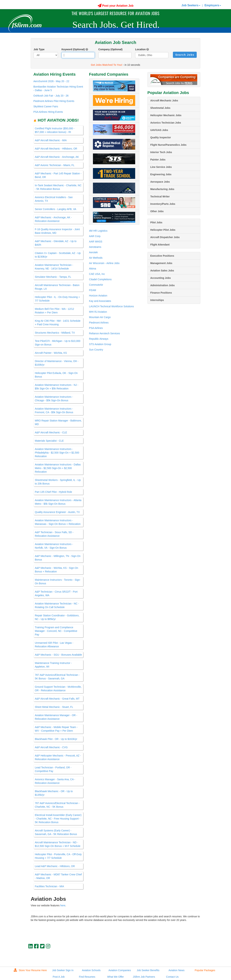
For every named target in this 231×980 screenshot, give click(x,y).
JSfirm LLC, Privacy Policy (188, 958)
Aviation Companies (120, 970)
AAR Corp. (95, 236)
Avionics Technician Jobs (166, 123)
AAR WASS (96, 242)
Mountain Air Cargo (100, 317)
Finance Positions (161, 293)
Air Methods (96, 258)
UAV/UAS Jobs (159, 130)
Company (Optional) (110, 49)
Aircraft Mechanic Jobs (164, 101)
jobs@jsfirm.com (194, 955)
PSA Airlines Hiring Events (48, 112)
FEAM (92, 290)
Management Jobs (161, 263)
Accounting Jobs (161, 278)
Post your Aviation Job (116, 6)
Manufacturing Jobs (162, 189)
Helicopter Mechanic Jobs (166, 115)
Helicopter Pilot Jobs (163, 230)
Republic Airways (99, 339)
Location (140, 49)
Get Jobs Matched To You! (106, 65)
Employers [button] (213, 5)
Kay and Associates (100, 301)
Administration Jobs (163, 285)
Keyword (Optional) (73, 49)
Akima (92, 269)
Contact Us (172, 977)
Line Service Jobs (161, 167)
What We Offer (115, 977)
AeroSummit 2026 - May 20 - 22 (51, 81)
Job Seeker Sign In (63, 970)
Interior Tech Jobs (161, 152)
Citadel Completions (100, 279)
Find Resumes (87, 977)
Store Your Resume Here (30, 970)
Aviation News (176, 970)
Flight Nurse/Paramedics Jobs (168, 145)
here (63, 905)
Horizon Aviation (98, 296)
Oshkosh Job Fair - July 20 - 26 (51, 96)
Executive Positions (162, 256)
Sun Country (96, 350)
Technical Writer (160, 197)
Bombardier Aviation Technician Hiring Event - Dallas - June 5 (58, 88)
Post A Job (59, 977)
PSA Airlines (96, 328)
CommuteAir (96, 285)
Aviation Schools (91, 970)
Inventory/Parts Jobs (163, 204)
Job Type (39, 49)
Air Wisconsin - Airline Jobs (104, 263)
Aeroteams (95, 247)
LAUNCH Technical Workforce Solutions (111, 306)
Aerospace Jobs (160, 182)
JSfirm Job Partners (144, 977)
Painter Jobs (158, 160)
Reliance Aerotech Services (104, 333)
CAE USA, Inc (97, 274)
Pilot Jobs (156, 222)
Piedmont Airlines (99, 323)
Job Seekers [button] (191, 5)
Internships (157, 300)
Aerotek (93, 252)
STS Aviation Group (100, 344)
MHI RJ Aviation (98, 312)
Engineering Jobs (161, 174)
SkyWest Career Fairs (46, 106)
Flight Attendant (160, 245)
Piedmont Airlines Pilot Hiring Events (54, 101)
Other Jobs (157, 211)
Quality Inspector (161, 137)
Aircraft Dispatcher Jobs (165, 237)
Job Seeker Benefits (148, 970)
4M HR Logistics (98, 231)
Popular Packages (205, 970)
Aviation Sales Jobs (162, 271)
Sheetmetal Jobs (160, 108)
